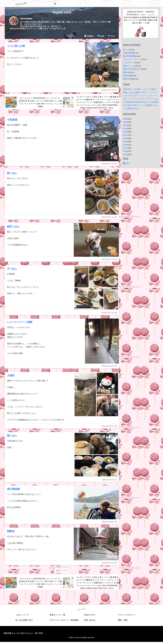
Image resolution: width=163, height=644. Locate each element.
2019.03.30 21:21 (109, 480)
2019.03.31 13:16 (109, 313)
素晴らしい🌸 (129, 66)
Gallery (89, 36)
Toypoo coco (62, 12)
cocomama (26, 18)
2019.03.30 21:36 (109, 366)
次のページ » (62, 570)
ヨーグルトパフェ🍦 (132, 59)
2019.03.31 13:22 (109, 217)
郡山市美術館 (129, 56)
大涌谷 (11, 375)
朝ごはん (12, 173)
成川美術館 (13, 489)
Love (101, 36)
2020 (125, 138)
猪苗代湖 (127, 76)
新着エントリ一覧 (57, 615)
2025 (125, 122)
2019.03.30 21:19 (109, 522)
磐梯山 (126, 72)
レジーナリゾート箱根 (20, 322)
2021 (125, 135)
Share (112, 36)
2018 (125, 145)
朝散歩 (11, 531)
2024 (125, 125)
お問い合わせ (90, 620)
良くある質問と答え (24, 620)
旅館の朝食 (128, 79)
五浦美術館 (128, 53)
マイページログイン (127, 615)
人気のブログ (90, 615)
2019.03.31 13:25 (109, 164)
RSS (126, 163)
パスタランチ (129, 63)
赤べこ (126, 50)
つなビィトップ (22, 615)
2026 (125, 119)
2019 (125, 142)
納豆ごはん (13, 227)
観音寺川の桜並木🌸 (132, 69)
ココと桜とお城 (16, 46)
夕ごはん (12, 269)
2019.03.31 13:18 (109, 259)
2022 (125, 132)
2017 (125, 148)
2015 (125, 154)
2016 (125, 151)
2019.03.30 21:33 (109, 426)
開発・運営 (123, 620)
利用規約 (75, 620)
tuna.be (81, 609)
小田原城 (12, 120)
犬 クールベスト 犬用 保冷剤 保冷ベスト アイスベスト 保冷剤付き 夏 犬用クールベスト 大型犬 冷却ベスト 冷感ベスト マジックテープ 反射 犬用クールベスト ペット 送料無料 (40, 102)
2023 (125, 128)
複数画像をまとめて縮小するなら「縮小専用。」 (25, 633)
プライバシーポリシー (59, 620)
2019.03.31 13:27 (109, 90)
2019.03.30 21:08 (109, 563)
